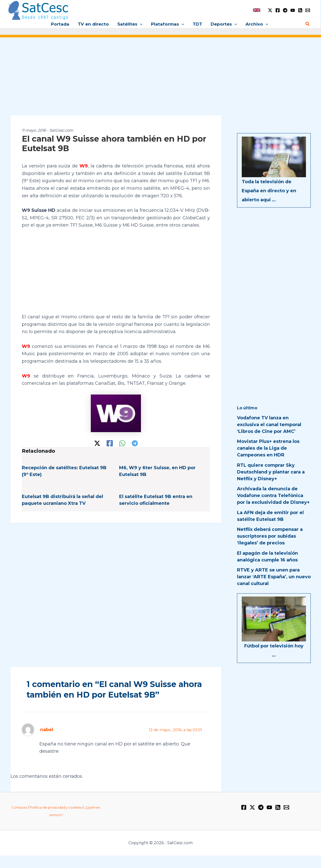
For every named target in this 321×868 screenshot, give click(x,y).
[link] (257, 10)
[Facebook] (278, 10)
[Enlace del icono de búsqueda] (308, 24)
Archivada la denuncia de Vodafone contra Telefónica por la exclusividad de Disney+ (273, 496)
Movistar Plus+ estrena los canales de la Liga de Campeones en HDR (268, 448)
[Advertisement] (160, 80)
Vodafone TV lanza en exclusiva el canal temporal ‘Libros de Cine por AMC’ (269, 425)
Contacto (19, 807)
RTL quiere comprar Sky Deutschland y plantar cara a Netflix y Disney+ (271, 472)
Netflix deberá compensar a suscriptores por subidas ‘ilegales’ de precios (270, 536)
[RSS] (300, 10)
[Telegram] (285, 10)
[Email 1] (308, 10)
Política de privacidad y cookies (56, 807)
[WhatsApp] (122, 443)
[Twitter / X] (270, 10)
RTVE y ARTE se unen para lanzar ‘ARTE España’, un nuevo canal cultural (274, 577)
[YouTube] (293, 10)
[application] (140, 24)
